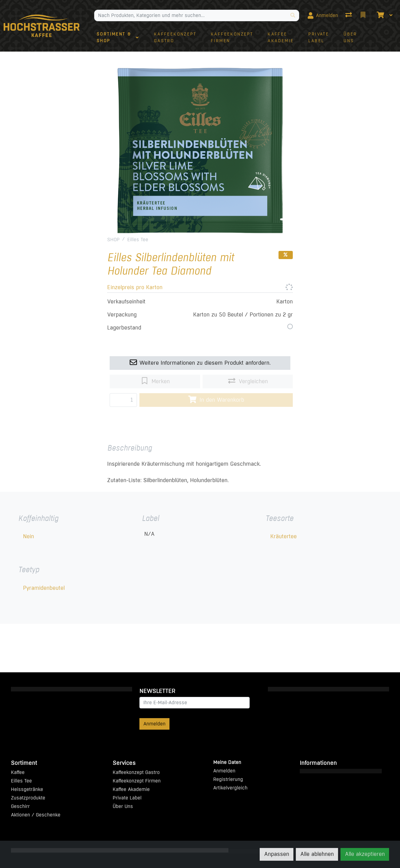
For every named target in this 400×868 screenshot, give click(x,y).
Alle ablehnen (317, 854)
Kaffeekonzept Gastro (136, 772)
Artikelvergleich (230, 788)
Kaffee (18, 772)
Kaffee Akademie (131, 789)
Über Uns (123, 806)
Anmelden (154, 724)
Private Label (127, 798)
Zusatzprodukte (28, 798)
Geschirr (20, 806)
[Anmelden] (323, 15)
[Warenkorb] (380, 15)
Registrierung (228, 779)
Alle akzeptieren (365, 854)
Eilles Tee (138, 240)
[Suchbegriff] (191, 15)
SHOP (113, 240)
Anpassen (277, 854)
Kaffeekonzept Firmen (137, 781)
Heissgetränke (27, 789)
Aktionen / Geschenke (36, 815)
